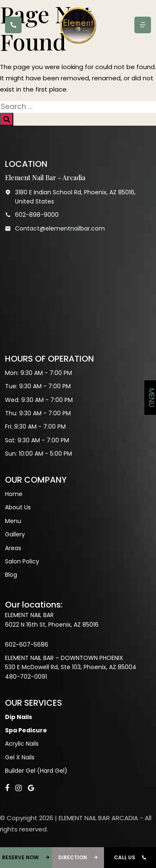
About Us (18, 507)
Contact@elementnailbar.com (55, 228)
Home (14, 494)
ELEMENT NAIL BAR (29, 615)
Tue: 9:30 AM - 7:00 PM (38, 386)
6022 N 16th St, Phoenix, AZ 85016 (52, 625)
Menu (13, 521)
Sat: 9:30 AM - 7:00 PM (37, 440)
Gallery (15, 534)
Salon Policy (22, 561)
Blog (11, 575)
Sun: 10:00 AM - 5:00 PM (38, 454)
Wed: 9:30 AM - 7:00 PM (39, 400)
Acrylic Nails (22, 744)
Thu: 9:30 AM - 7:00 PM (38, 413)
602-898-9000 (32, 215)
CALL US (130, 858)
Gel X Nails (20, 757)
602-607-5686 (27, 645)
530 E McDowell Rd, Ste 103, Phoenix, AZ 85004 (71, 667)
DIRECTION (78, 858)
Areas (13, 548)
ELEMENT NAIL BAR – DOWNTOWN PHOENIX (64, 658)
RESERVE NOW (26, 858)
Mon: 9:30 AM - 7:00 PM (38, 373)
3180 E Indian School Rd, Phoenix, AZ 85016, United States (70, 197)
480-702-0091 (26, 677)
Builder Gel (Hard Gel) (36, 771)
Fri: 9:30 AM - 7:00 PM (35, 427)
